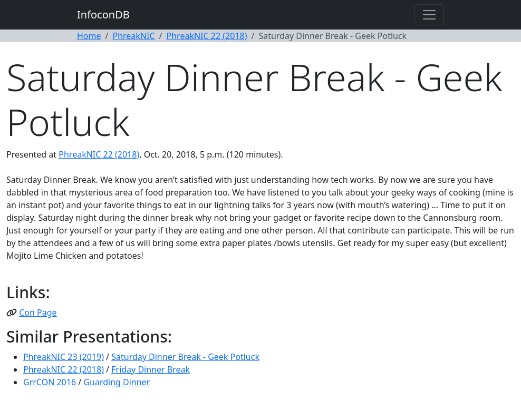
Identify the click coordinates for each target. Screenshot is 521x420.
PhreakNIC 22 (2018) (207, 36)
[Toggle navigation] (429, 15)
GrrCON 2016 (50, 382)
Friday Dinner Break (151, 369)
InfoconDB (103, 14)
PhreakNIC (133, 36)
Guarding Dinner (117, 382)
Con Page (38, 312)
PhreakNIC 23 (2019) (64, 357)
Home (89, 36)
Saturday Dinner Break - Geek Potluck (185, 357)
